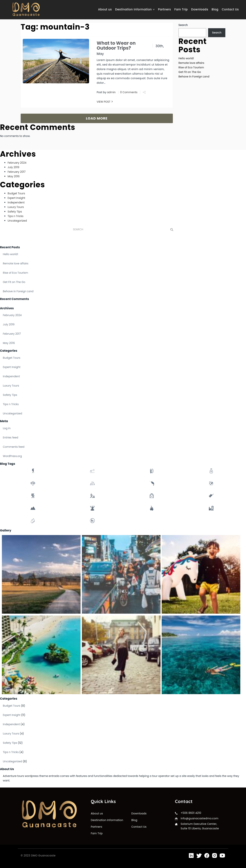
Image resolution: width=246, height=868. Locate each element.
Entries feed (11, 438)
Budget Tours (16, 193)
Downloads (200, 9)
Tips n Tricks (15, 216)
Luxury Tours (16, 207)
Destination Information (135, 9)
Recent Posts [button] (10, 247)
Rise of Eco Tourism (191, 67)
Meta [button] (4, 421)
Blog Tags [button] (8, 464)
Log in (7, 428)
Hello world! (186, 58)
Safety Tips (15, 212)
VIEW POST (103, 102)
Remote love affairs (191, 63)
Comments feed (14, 447)
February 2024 (17, 163)
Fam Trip (181, 9)
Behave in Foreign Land (194, 77)
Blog (215, 9)
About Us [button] (7, 769)
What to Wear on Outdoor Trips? (116, 46)
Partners (165, 9)
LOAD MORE (97, 118)
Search (183, 25)
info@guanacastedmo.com (199, 818)
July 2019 (13, 167)
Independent (16, 202)
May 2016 (14, 176)
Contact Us (230, 9)
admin (111, 92)
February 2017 (17, 172)
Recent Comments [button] (14, 299)
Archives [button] (7, 308)
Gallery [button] (6, 530)
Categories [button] (9, 351)
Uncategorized (17, 221)
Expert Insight (16, 198)
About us (105, 9)
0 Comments (129, 92)
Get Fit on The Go (190, 72)
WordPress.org (12, 456)
